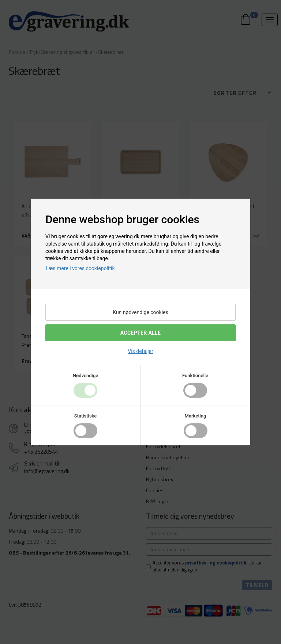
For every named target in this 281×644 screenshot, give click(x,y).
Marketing (196, 416)
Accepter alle (140, 333)
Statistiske (86, 416)
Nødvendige (85, 376)
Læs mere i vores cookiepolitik (80, 268)
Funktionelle (195, 376)
